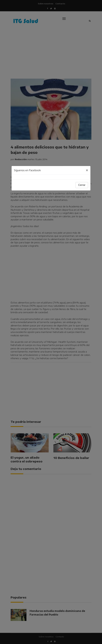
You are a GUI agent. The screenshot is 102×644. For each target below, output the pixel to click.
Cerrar (82, 185)
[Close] (87, 170)
